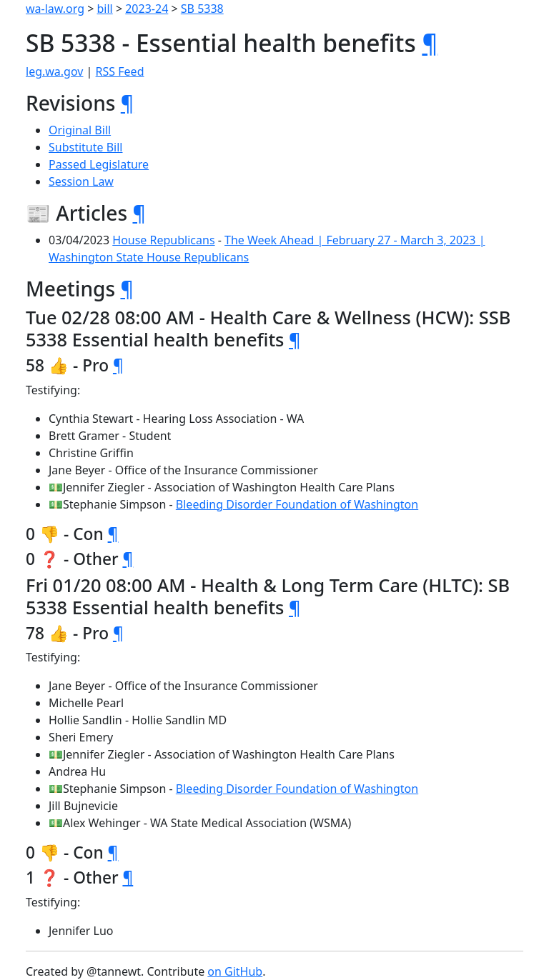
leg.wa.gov (54, 71)
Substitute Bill (86, 147)
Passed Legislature (99, 164)
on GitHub (235, 971)
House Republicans (163, 240)
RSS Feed (120, 71)
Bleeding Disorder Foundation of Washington (297, 504)
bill (105, 9)
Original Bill (80, 130)
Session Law (81, 181)
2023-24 (147, 9)
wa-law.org (55, 9)
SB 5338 (202, 9)
